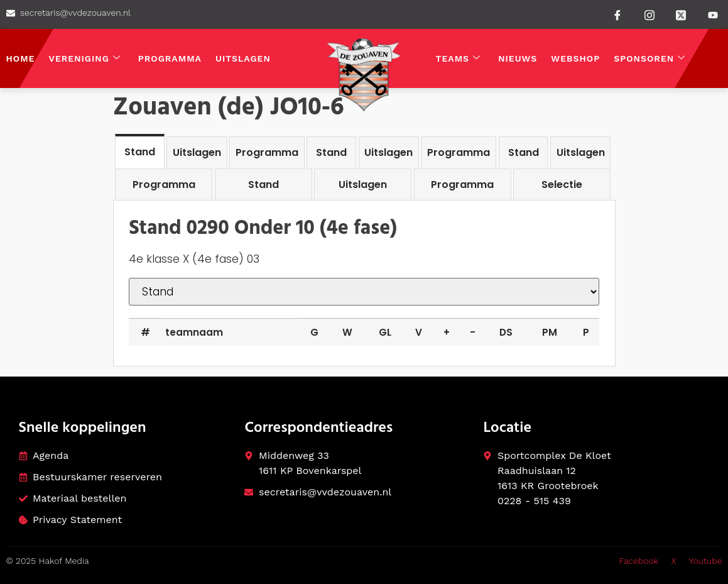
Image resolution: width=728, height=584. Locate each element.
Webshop (575, 58)
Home (21, 58)
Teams (459, 59)
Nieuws (518, 58)
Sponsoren (649, 59)
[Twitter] (681, 14)
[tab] (140, 151)
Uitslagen (243, 58)
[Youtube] (713, 15)
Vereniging (85, 59)
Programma (170, 58)
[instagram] (649, 14)
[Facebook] (617, 14)
